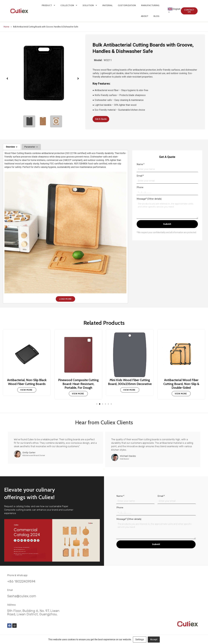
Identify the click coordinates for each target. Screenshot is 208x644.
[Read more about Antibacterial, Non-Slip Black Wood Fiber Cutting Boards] (27, 391)
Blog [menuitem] (152, 16)
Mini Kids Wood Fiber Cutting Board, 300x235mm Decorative (130, 383)
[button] (97, 405)
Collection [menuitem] (64, 5)
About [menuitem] (140, 16)
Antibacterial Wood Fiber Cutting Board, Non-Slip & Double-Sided (181, 385)
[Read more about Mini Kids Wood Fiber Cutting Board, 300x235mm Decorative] (130, 391)
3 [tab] (106, 470)
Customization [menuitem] (122, 5)
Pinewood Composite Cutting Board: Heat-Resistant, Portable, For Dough (78, 385)
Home (6, 27)
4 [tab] (108, 470)
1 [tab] (102, 470)
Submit (167, 225)
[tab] (12, 148)
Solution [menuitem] (85, 5)
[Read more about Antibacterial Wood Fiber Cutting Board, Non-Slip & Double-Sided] (181, 395)
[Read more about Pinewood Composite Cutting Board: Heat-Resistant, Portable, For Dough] (78, 395)
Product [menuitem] (44, 5)
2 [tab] (104, 470)
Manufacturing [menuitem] (146, 5)
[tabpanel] (56, 449)
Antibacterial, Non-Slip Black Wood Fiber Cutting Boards (27, 383)
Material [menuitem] (103, 5)
